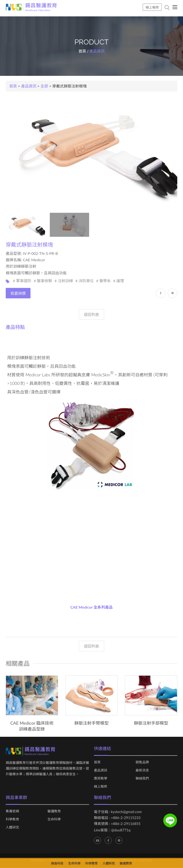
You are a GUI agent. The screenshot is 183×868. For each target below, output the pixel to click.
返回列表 (91, 315)
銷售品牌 (142, 762)
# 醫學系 (104, 281)
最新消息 (142, 771)
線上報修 (152, 7)
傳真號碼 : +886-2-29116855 (117, 824)
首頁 (82, 51)
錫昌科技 (57, 863)
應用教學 (101, 779)
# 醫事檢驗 (43, 281)
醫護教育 (54, 811)
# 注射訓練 (64, 281)
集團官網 (12, 811)
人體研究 (12, 828)
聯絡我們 (142, 779)
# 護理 (119, 281)
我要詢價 (18, 293)
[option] (32, 704)
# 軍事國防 (22, 281)
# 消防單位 (84, 281)
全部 (44, 86)
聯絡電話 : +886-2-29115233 (117, 818)
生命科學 (54, 820)
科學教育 (12, 820)
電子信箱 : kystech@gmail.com (118, 812)
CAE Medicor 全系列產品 (91, 607)
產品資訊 (29, 86)
